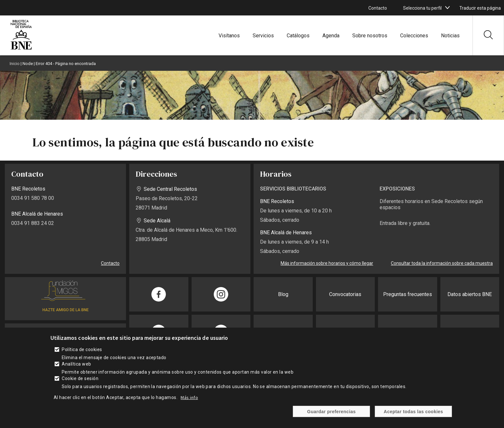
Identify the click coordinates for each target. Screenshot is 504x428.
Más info (189, 402)
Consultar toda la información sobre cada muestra (442, 263)
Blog (283, 294)
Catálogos (298, 36)
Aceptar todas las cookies (414, 416)
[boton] (447, 8)
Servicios (263, 36)
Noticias (450, 36)
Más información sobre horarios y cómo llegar (327, 263)
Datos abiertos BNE (470, 294)
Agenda (331, 36)
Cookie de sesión (80, 383)
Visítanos (229, 36)
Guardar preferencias (332, 416)
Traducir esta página (480, 8)
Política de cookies (82, 354)
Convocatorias (345, 294)
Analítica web (76, 368)
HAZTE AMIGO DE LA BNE (66, 310)
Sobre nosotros (370, 36)
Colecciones (414, 36)
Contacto (378, 8)
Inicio (15, 64)
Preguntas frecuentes (408, 294)
